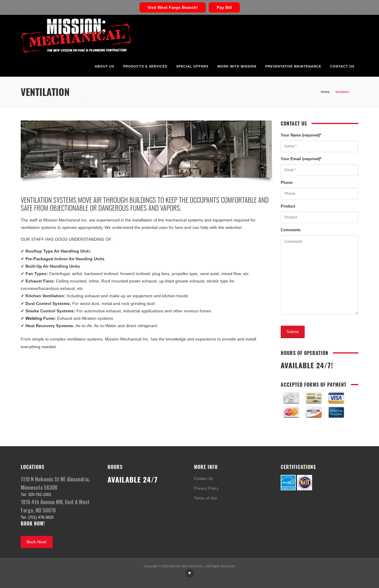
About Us (105, 66)
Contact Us (342, 66)
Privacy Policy (206, 488)
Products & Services (145, 66)
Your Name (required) (301, 135)
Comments (291, 230)
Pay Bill (224, 7)
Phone (287, 182)
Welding (34, 318)
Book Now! (37, 542)
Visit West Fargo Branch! (173, 7)
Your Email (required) (301, 159)
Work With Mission (237, 66)
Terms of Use (205, 498)
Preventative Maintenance (293, 66)
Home (325, 92)
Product (288, 206)
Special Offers (192, 66)
